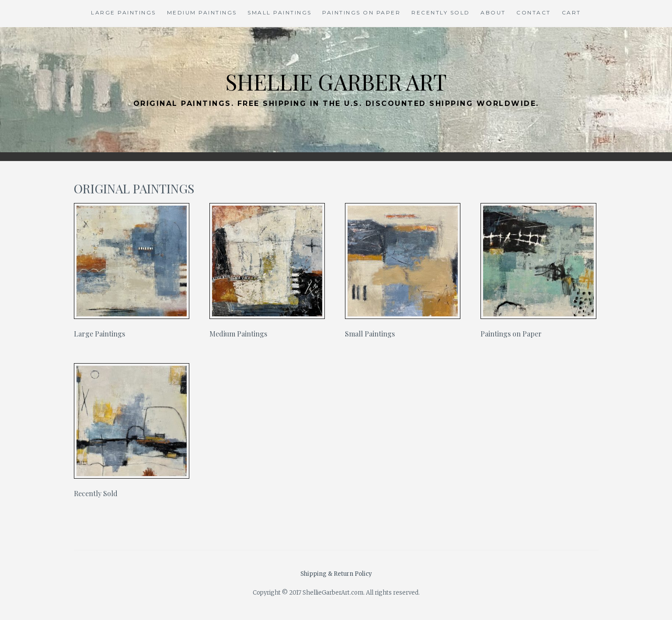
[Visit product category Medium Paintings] (267, 272)
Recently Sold (441, 12)
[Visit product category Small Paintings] (403, 272)
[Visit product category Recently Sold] (132, 433)
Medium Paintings (202, 12)
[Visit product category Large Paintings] (132, 272)
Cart (571, 12)
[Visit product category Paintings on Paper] (538, 272)
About (493, 12)
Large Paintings (124, 12)
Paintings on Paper (361, 12)
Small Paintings (280, 12)
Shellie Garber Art (336, 82)
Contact (534, 12)
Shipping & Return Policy (336, 574)
